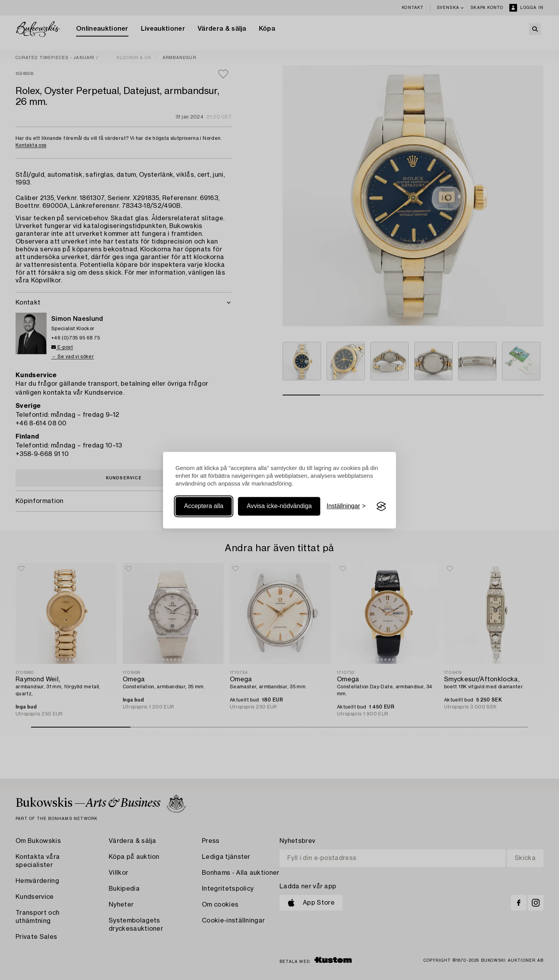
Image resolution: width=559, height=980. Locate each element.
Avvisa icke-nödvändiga (279, 506)
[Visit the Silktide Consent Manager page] (381, 507)
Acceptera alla (204, 506)
